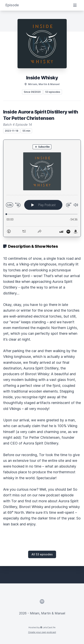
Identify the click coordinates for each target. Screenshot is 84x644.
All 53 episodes (42, 554)
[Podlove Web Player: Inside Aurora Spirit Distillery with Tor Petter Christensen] (42, 188)
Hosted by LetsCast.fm (42, 627)
